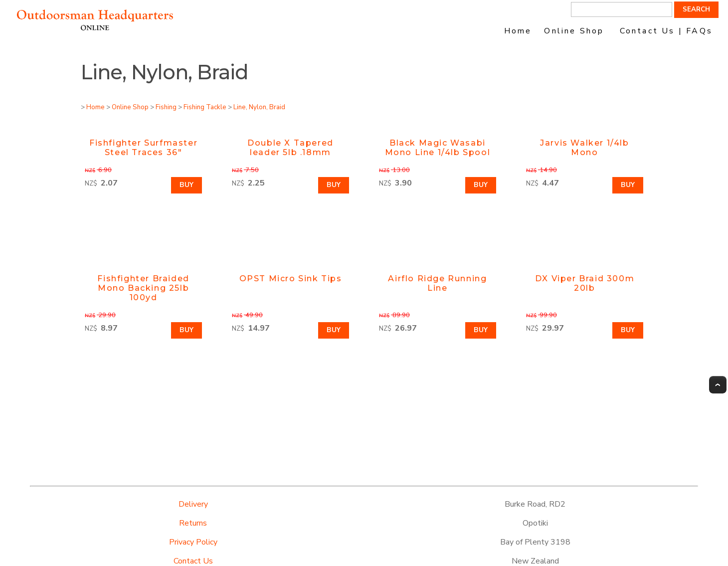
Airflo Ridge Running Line (437, 283)
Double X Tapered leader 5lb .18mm (290, 148)
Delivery (193, 504)
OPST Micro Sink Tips (291, 279)
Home (518, 31)
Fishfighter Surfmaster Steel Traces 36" (143, 148)
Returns (193, 523)
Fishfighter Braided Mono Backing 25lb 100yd (143, 288)
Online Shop (574, 31)
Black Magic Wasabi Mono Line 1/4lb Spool (438, 148)
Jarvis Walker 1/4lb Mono (584, 148)
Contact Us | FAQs (666, 31)
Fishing (166, 107)
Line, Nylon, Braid (259, 107)
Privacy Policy (193, 542)
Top (718, 385)
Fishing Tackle (205, 107)
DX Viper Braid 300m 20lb (585, 283)
